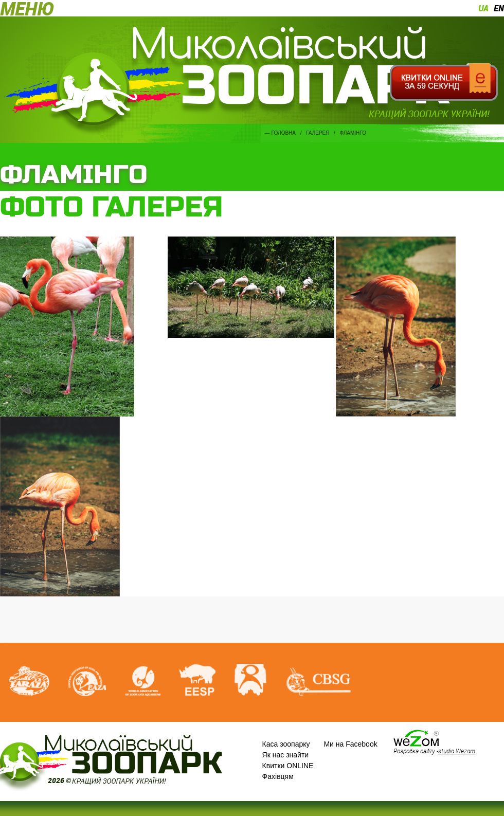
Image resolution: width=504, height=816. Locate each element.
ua (483, 8)
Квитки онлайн (444, 82)
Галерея (318, 133)
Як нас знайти (286, 755)
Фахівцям (278, 776)
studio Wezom (457, 751)
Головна (284, 133)
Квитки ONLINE (288, 766)
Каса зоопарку (286, 744)
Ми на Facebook (350, 744)
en (499, 8)
